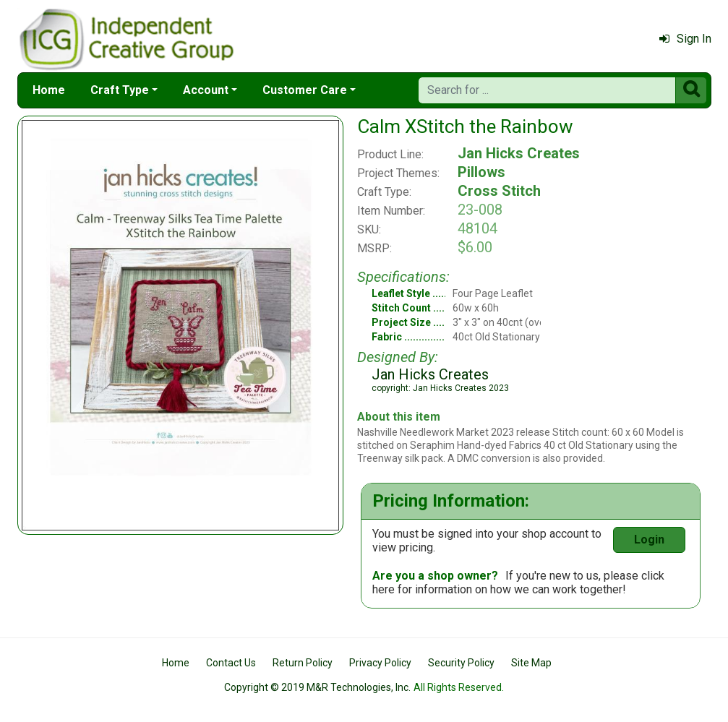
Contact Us (231, 663)
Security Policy (461, 663)
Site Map (531, 663)
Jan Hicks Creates (519, 153)
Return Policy (303, 663)
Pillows (481, 172)
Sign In (685, 39)
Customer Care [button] (305, 90)
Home (49, 90)
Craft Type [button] (120, 90)
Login (649, 540)
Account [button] (206, 90)
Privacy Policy (380, 663)
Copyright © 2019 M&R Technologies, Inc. (317, 687)
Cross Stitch (499, 191)
